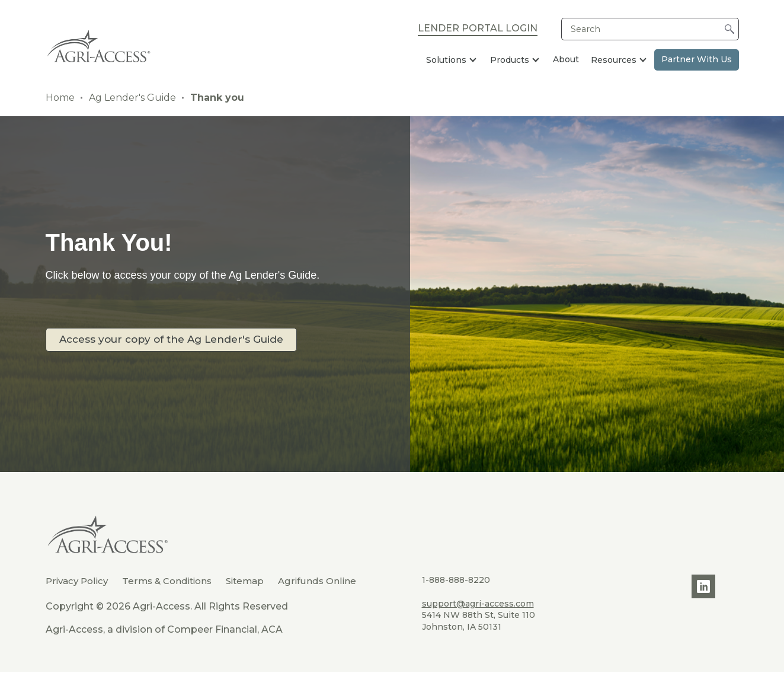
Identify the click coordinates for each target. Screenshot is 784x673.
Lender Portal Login (478, 29)
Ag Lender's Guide (132, 98)
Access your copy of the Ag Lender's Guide (179, 339)
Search (585, 29)
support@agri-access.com (478, 604)
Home (60, 98)
